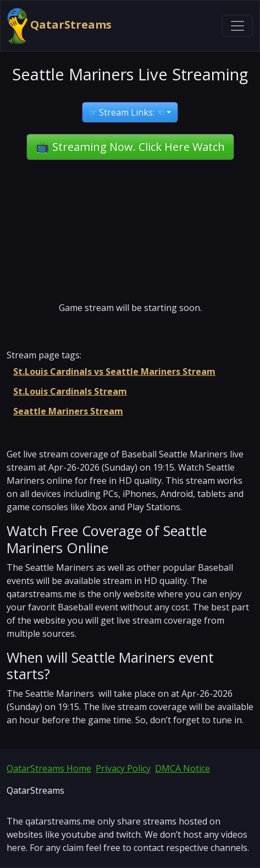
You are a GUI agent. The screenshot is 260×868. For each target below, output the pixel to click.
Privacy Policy (123, 768)
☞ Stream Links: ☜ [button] (127, 112)
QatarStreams (59, 26)
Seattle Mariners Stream (68, 411)
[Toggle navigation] (237, 26)
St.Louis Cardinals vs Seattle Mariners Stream (114, 372)
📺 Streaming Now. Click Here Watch (130, 147)
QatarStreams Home (49, 768)
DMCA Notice (182, 768)
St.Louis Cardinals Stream (70, 391)
